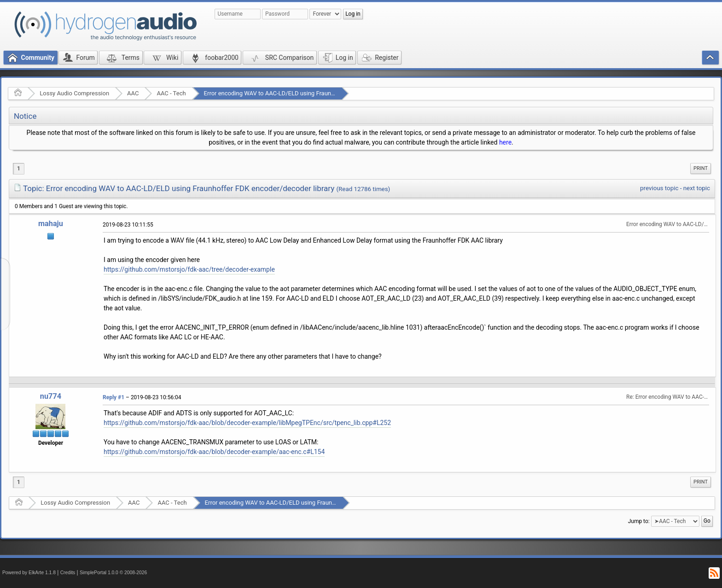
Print (701, 168)
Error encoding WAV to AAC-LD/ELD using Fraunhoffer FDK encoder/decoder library (314, 93)
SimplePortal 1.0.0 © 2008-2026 (113, 573)
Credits (68, 573)
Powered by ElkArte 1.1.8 (29, 573)
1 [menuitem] (19, 169)
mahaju (51, 224)
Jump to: (639, 521)
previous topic (659, 188)
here (505, 142)
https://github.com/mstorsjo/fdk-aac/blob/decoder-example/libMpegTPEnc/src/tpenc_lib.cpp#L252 (247, 423)
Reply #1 (114, 397)
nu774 (51, 396)
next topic (697, 188)
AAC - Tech (171, 93)
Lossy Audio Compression (74, 93)
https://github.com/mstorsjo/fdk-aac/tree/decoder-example (189, 269)
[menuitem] (701, 169)
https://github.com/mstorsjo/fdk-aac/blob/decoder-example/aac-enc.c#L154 (214, 452)
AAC (133, 93)
